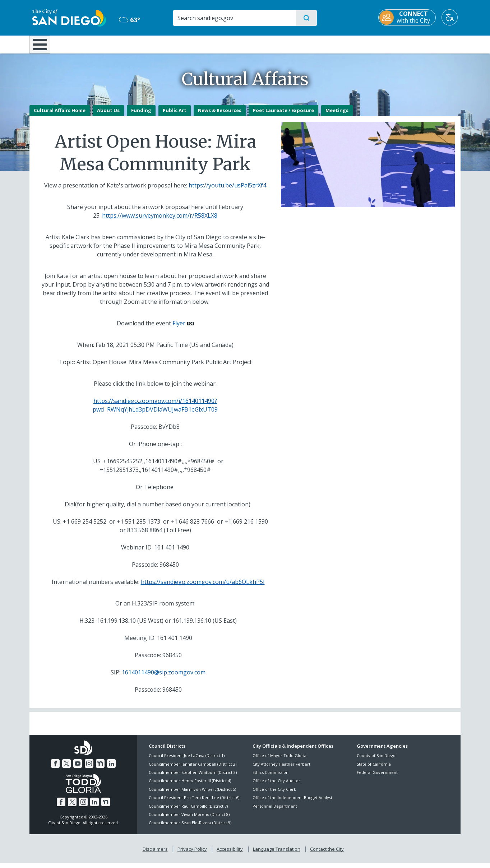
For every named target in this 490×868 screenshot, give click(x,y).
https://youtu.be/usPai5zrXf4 (227, 190)
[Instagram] (89, 769)
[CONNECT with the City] (410, 18)
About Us (108, 115)
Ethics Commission (271, 777)
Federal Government (377, 777)
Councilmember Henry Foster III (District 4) (190, 786)
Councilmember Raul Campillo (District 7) (188, 811)
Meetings (337, 115)
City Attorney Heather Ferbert (281, 769)
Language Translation (277, 854)
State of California (374, 769)
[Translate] (452, 17)
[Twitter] (66, 769)
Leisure (90, 44)
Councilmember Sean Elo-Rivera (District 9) (190, 828)
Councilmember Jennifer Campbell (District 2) (193, 769)
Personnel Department (275, 811)
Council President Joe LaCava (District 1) (187, 761)
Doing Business (220, 44)
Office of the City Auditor (276, 786)
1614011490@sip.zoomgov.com (164, 677)
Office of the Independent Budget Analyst (292, 803)
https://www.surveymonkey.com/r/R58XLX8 (160, 221)
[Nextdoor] (100, 769)
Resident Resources (156, 44)
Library (285, 44)
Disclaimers (155, 854)
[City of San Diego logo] (66, 17)
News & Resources (220, 115)
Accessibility (230, 854)
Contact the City (327, 854)
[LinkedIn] (111, 769)
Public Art (175, 115)
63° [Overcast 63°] (128, 20)
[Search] (234, 18)
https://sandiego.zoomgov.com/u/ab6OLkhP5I (203, 587)
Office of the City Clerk (274, 794)
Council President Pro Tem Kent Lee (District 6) (194, 803)
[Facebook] (55, 769)
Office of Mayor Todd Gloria (279, 761)
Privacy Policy (192, 854)
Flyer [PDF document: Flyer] (179, 328)
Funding (141, 115)
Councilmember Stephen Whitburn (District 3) (193, 777)
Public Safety (355, 44)
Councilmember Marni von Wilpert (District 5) (192, 794)
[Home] (43, 47)
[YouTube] (78, 769)
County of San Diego (376, 761)
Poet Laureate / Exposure (283, 115)
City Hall (425, 44)
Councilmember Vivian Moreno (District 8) (189, 819)
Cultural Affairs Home (60, 115)
